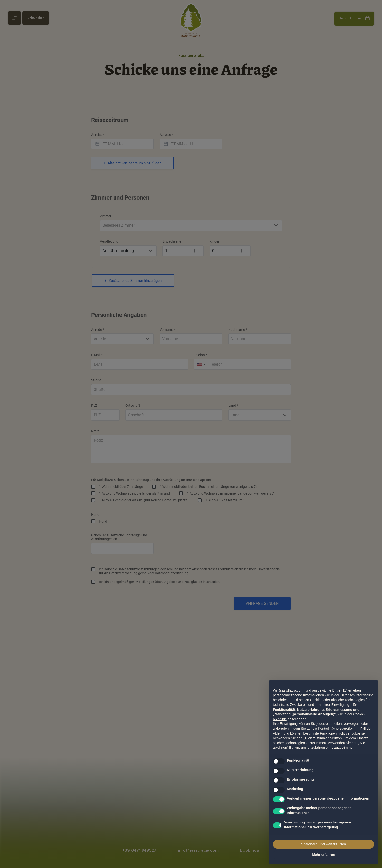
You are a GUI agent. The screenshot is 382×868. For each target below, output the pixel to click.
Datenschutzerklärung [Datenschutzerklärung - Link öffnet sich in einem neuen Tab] (357, 695)
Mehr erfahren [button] (323, 855)
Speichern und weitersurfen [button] (324, 844)
